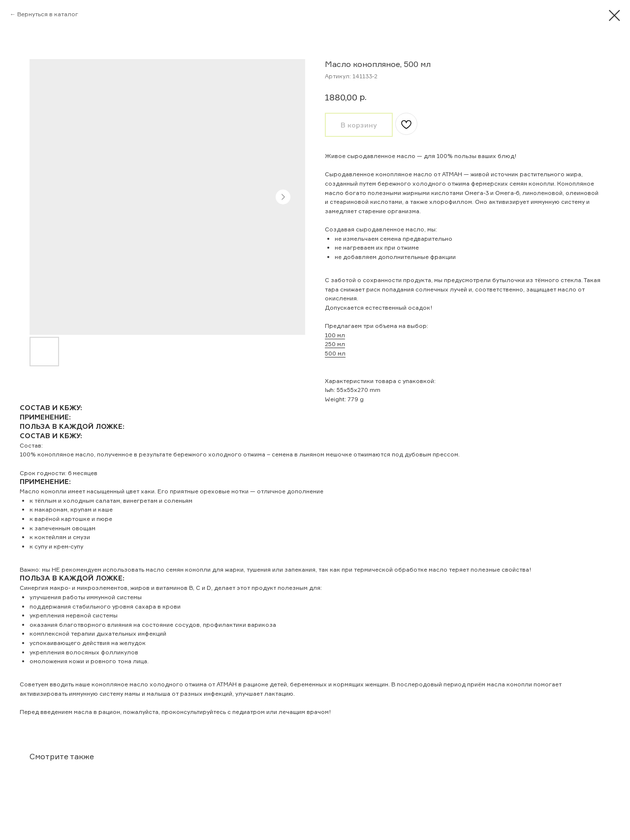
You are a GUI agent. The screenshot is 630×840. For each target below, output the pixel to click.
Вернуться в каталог (48, 14)
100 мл (335, 335)
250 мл (335, 344)
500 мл (335, 353)
